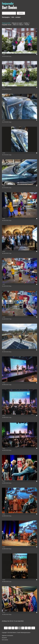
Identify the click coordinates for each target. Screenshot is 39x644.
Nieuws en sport (17, 23)
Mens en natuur (18, 25)
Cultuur (26, 23)
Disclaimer (4, 638)
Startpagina (6, 17)
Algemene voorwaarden (8, 636)
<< (6, 628)
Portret (27, 25)
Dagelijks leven (7, 25)
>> (33, 628)
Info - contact (16, 17)
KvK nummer (5, 640)
